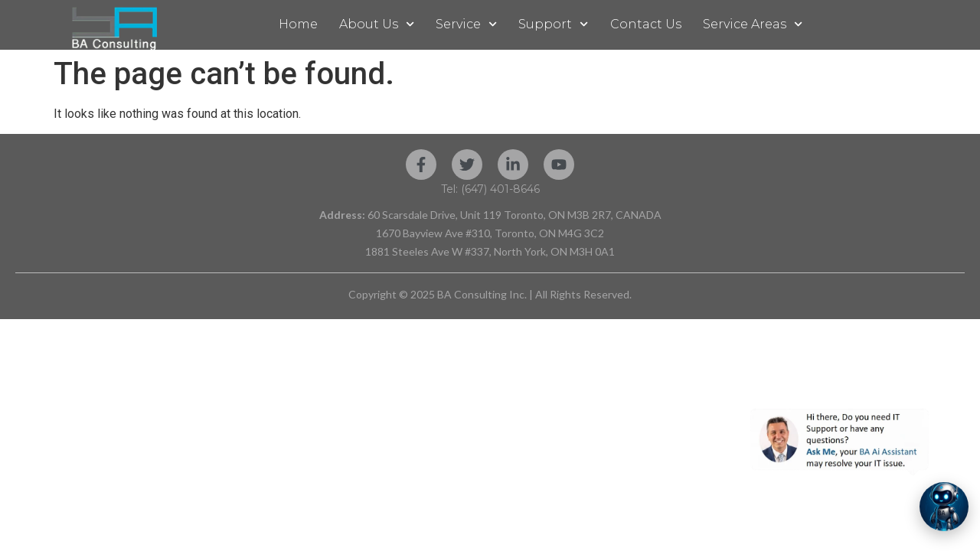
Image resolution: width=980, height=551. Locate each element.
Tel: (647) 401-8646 (490, 189)
